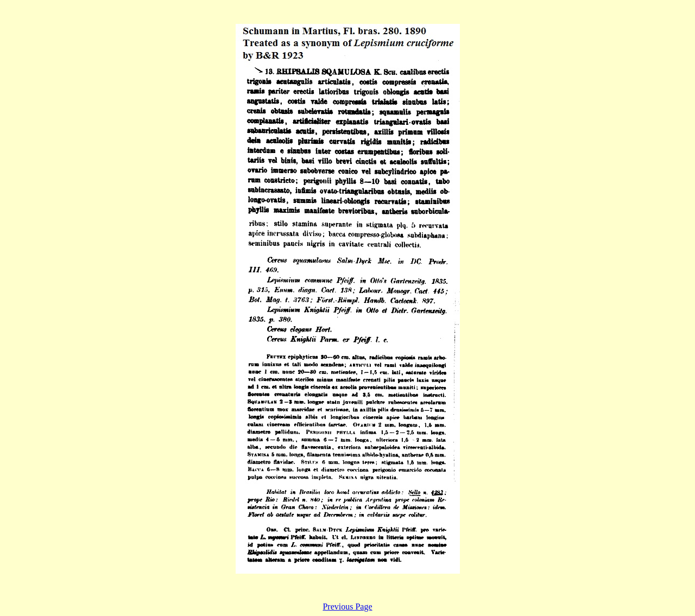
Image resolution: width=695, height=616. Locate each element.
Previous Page (347, 607)
